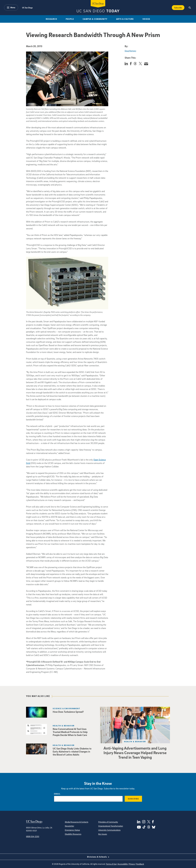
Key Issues (103, 834)
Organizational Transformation (111, 826)
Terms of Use (111, 864)
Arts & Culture (125, 19)
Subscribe (133, 799)
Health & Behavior (135, 742)
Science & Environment (66, 708)
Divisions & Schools (98, 857)
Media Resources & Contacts (77, 822)
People (70, 19)
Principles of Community (108, 822)
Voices (146, 19)
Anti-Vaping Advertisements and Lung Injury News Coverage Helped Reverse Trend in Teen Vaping (135, 753)
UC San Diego (27, 8)
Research (51, 19)
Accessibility (123, 864)
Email (57, 794)
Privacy (132, 864)
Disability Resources (73, 834)
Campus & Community (95, 19)
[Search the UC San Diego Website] (190, 8)
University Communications (109, 830)
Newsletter (69, 826)
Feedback (140, 864)
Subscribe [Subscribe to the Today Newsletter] (178, 8)
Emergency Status (72, 830)
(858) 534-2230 (33, 836)
